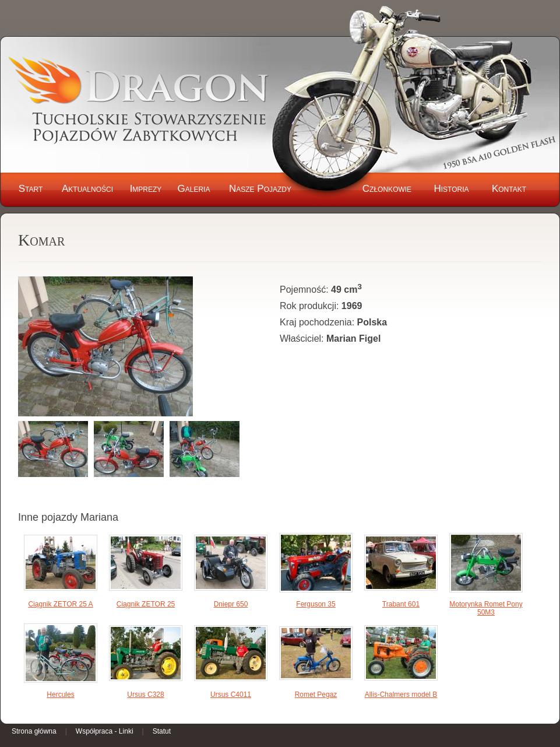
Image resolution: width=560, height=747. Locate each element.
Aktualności (87, 189)
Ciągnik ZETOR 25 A (60, 604)
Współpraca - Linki (105, 731)
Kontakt (509, 189)
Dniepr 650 (231, 604)
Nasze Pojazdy (260, 189)
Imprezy (146, 189)
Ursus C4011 (231, 695)
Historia (451, 189)
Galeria (194, 189)
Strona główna (34, 731)
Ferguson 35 (316, 604)
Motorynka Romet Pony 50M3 (486, 608)
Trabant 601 (401, 604)
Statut (162, 731)
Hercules (60, 695)
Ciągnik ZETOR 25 (146, 604)
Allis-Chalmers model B (401, 695)
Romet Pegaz (316, 695)
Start (31, 189)
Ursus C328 (145, 695)
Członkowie (387, 189)
